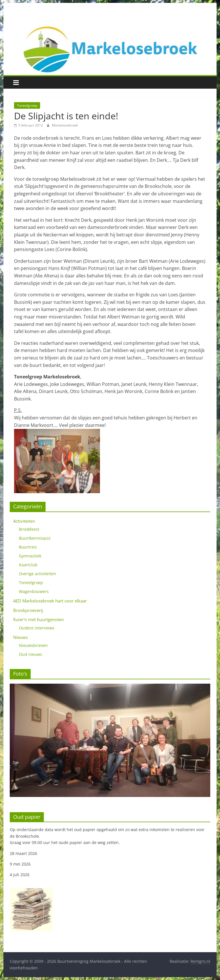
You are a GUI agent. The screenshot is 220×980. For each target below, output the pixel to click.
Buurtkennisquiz (35, 538)
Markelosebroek (65, 125)
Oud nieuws (31, 654)
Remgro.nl (200, 961)
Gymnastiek (30, 556)
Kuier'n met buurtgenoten (39, 619)
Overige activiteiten (38, 574)
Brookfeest (29, 529)
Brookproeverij (28, 610)
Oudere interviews (37, 628)
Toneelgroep (27, 105)
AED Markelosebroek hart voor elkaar (50, 601)
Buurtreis (28, 547)
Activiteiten (24, 521)
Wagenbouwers (34, 591)
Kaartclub (28, 565)
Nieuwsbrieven (33, 645)
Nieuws (20, 637)
